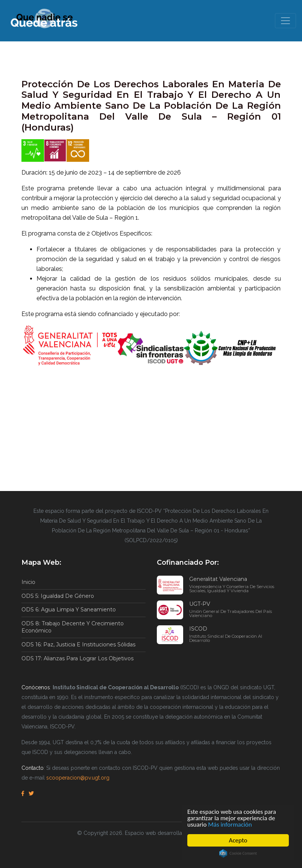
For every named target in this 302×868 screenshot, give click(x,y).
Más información (230, 825)
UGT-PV (235, 609)
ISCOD (235, 634)
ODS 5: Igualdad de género (58, 596)
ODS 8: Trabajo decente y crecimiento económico (73, 627)
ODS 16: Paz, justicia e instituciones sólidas (78, 645)
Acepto (238, 840)
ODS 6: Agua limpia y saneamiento (69, 610)
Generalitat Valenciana (235, 584)
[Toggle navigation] (285, 21)
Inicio (28, 582)
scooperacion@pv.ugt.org (78, 778)
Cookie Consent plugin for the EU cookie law (238, 853)
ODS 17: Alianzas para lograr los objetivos (77, 658)
